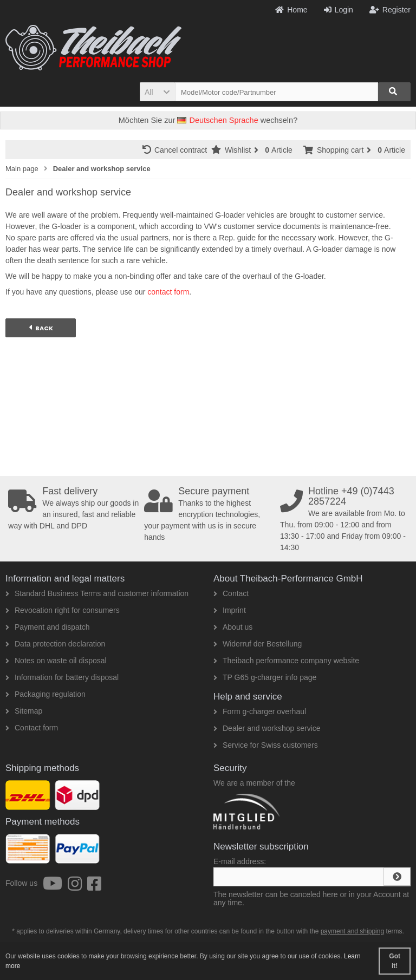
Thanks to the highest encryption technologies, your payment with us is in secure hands (210, 514)
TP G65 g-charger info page (265, 677)
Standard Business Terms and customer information (97, 593)
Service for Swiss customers (266, 745)
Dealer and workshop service (267, 728)
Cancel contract (177, 150)
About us (233, 627)
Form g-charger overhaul (260, 711)
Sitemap (24, 711)
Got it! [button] (395, 961)
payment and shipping (352, 931)
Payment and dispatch (48, 627)
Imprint (230, 610)
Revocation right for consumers (63, 610)
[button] (157, 92)
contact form (168, 292)
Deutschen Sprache (217, 120)
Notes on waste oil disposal (56, 661)
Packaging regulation (45, 694)
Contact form (32, 728)
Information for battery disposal (62, 677)
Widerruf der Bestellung (258, 644)
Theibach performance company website (286, 661)
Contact (231, 593)
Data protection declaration (55, 644)
